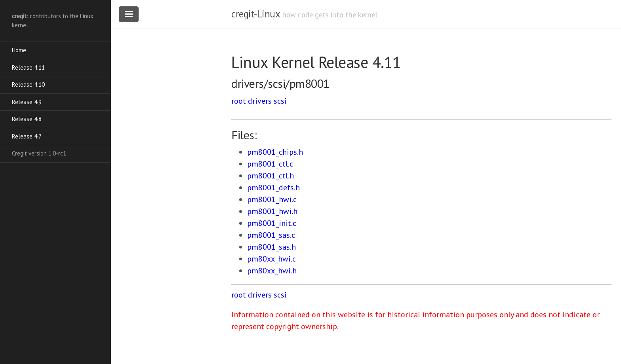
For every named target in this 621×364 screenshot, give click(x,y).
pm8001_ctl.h (270, 176)
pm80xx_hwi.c (271, 259)
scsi (280, 101)
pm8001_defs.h (273, 188)
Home (19, 50)
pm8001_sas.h (271, 247)
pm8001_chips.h (275, 152)
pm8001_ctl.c (270, 164)
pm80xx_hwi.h (272, 271)
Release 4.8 (27, 119)
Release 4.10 (28, 84)
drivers (260, 101)
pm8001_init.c (272, 223)
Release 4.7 (27, 136)
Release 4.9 (27, 102)
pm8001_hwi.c (272, 199)
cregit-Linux (255, 14)
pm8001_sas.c (271, 235)
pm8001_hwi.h (272, 211)
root (239, 101)
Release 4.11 (28, 67)
